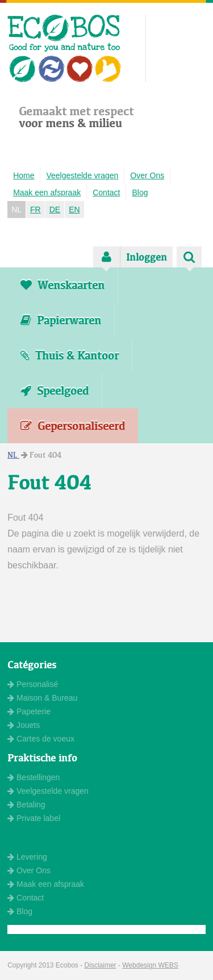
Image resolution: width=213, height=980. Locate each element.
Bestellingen (34, 777)
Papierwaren (61, 320)
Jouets (24, 725)
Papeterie (29, 711)
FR (35, 210)
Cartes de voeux (41, 739)
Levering (27, 857)
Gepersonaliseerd (73, 426)
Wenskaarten (62, 285)
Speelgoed (55, 391)
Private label (34, 818)
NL (16, 210)
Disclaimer (101, 965)
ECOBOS (64, 48)
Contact (106, 192)
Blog (140, 192)
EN (74, 210)
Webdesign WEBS (150, 965)
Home (24, 175)
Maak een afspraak (47, 192)
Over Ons (147, 175)
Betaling (26, 805)
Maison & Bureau (42, 698)
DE (55, 210)
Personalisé (33, 684)
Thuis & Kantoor (70, 355)
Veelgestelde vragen (82, 175)
